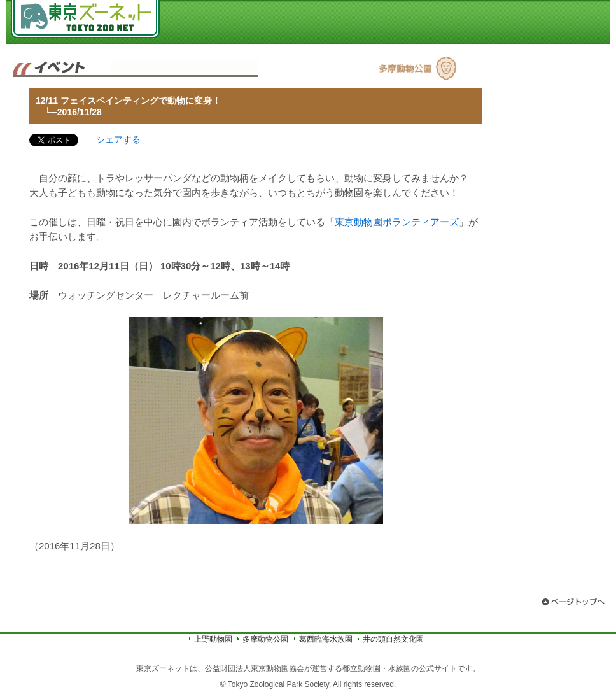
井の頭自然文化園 (393, 639)
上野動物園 (213, 639)
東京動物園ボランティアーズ (397, 222)
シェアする (118, 139)
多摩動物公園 (265, 639)
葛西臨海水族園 (326, 639)
